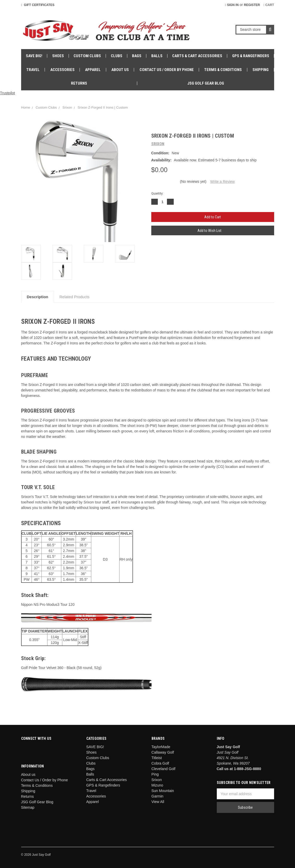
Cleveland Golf (164, 769)
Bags (137, 56)
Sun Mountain (163, 791)
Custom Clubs (87, 56)
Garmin (158, 796)
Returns (79, 83)
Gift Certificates (38, 5)
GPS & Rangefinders (251, 56)
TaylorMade (161, 747)
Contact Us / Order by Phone (167, 70)
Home (26, 107)
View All (158, 802)
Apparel (93, 70)
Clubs (117, 56)
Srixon (67, 107)
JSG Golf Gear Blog (206, 83)
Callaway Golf (163, 752)
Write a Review (222, 181)
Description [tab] (38, 297)
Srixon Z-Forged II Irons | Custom (103, 107)
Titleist (157, 758)
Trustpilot (7, 93)
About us (120, 70)
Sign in (232, 5)
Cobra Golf (160, 763)
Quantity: (157, 193)
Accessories (62, 70)
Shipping (261, 70)
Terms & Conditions (223, 70)
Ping (155, 774)
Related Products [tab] (74, 297)
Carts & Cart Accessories (197, 56)
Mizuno (157, 785)
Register (252, 5)
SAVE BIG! (34, 56)
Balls (157, 56)
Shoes (58, 56)
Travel (33, 70)
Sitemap (28, 807)
